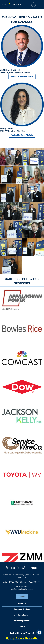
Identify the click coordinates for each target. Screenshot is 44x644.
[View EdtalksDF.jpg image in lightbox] (33, 229)
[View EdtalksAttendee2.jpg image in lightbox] (33, 175)
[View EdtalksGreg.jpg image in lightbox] (33, 211)
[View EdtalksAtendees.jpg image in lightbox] (11, 211)
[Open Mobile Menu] (41, 5)
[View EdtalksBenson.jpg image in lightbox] (33, 247)
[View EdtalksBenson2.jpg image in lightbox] (33, 157)
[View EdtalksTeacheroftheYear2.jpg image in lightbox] (11, 175)
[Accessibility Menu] (39, 632)
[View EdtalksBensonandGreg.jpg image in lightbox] (33, 193)
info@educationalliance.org (22, 589)
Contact (22, 597)
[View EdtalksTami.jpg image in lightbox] (11, 265)
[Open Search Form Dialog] (34, 5)
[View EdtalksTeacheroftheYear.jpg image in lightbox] (11, 229)
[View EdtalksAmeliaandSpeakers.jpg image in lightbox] (11, 157)
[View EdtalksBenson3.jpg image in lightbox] (11, 247)
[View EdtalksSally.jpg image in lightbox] (11, 193)
